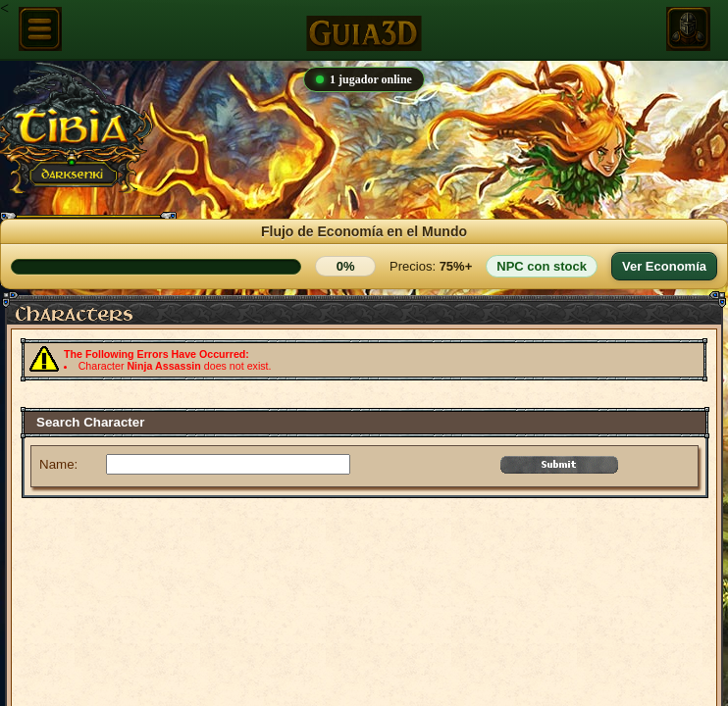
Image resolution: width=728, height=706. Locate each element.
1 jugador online (364, 79)
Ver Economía (664, 266)
